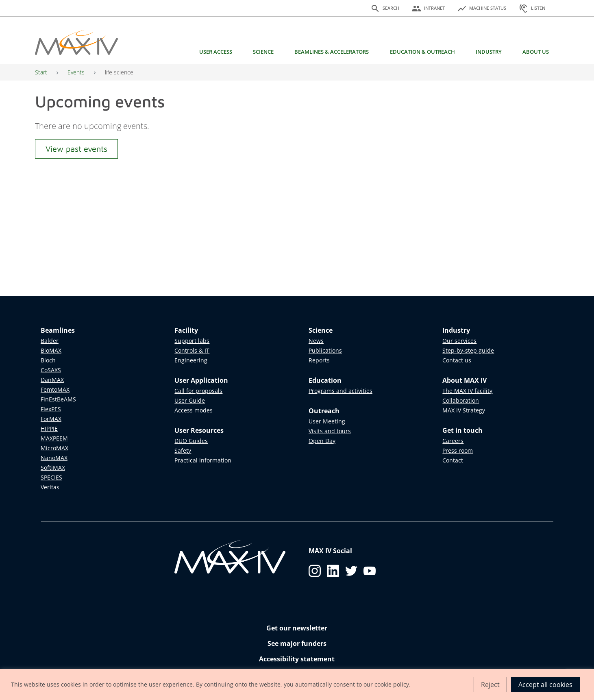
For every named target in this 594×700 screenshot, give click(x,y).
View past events (76, 149)
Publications (325, 350)
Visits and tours (330, 431)
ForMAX (51, 419)
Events (76, 72)
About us (536, 52)
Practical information (203, 460)
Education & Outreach (422, 52)
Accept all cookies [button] (545, 685)
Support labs (192, 341)
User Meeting (327, 421)
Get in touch (462, 430)
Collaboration (461, 400)
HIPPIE (49, 429)
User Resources (199, 430)
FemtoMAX (55, 389)
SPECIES (51, 477)
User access (216, 52)
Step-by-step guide (468, 350)
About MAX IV (465, 380)
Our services (459, 341)
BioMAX (51, 350)
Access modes (194, 410)
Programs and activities (341, 391)
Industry (489, 52)
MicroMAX (54, 448)
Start (41, 72)
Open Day (322, 441)
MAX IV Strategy (464, 410)
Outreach (324, 411)
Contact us (457, 360)
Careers (453, 441)
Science (263, 52)
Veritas (50, 487)
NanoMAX (54, 458)
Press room (458, 450)
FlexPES (51, 409)
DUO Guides (191, 441)
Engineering (191, 360)
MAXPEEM (54, 438)
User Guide (190, 400)
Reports (319, 360)
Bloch (48, 360)
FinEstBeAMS (58, 399)
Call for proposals (198, 391)
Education (325, 380)
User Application (201, 380)
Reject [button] (490, 685)
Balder (50, 341)
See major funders (297, 643)
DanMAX (52, 380)
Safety (183, 450)
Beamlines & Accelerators (332, 52)
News (316, 341)
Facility (186, 330)
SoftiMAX (53, 468)
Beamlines (58, 330)
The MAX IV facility (467, 391)
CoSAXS (51, 370)
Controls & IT (192, 350)
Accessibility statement (297, 659)
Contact (453, 460)
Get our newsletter (297, 628)
